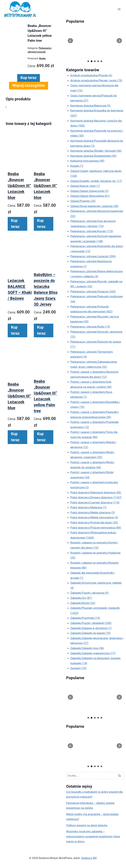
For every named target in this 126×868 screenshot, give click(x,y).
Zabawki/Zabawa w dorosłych (91, 628)
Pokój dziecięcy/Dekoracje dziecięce (96, 492)
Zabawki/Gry (81, 598)
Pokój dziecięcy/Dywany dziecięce (96, 497)
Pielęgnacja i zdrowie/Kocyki (92, 231)
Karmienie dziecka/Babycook (90, 106)
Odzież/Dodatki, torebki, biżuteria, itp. (96, 181)
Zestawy (79, 668)
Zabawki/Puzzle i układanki (91, 623)
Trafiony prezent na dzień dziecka (87, 825)
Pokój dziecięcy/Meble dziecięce (93, 512)
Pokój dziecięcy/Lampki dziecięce (95, 502)
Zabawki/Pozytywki (85, 618)
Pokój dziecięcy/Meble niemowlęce (94, 517)
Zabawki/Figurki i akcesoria (89, 593)
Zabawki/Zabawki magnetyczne (93, 653)
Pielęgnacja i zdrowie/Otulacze (93, 291)
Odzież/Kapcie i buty (85, 186)
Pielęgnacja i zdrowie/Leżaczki (93, 256)
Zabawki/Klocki (83, 603)
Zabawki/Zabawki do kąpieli (91, 633)
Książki (77, 166)
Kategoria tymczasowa (87, 161)
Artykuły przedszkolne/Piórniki (91, 75)
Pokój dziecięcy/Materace (89, 507)
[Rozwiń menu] (119, 9)
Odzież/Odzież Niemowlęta (90, 196)
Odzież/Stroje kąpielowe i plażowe (94, 206)
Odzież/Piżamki (83, 201)
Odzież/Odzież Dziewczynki (89, 191)
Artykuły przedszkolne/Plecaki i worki (96, 80)
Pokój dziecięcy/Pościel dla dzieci (94, 523)
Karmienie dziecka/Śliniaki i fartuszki (96, 151)
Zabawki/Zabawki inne (87, 648)
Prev (70, 41)
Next (119, 41)
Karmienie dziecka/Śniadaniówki (93, 156)
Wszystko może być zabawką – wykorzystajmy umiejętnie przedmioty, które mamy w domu (93, 836)
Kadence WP (89, 858)
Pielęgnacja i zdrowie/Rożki (90, 327)
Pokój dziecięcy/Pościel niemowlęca (96, 528)
